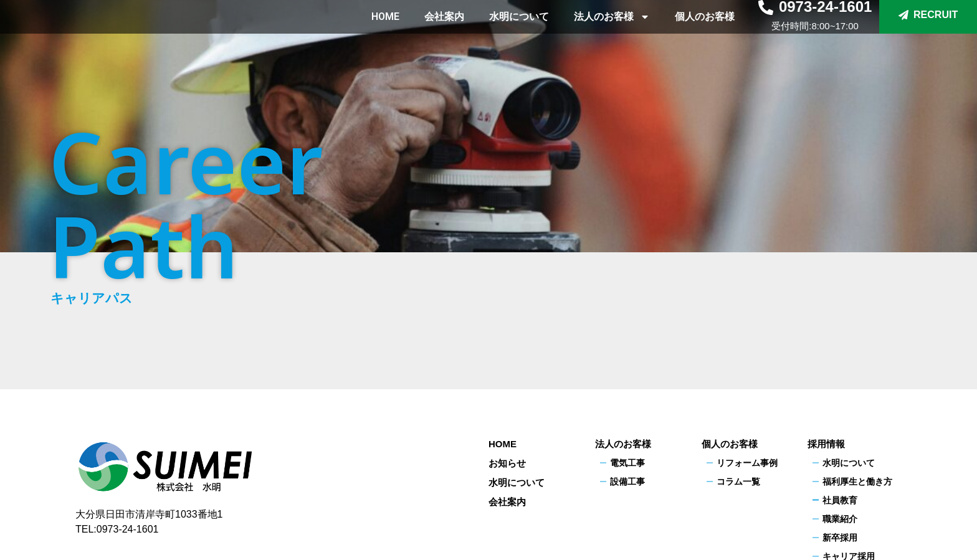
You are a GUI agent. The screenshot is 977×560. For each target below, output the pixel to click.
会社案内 (444, 31)
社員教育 (840, 500)
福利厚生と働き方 (857, 482)
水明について (519, 31)
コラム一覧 (738, 482)
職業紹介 (840, 519)
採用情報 (826, 444)
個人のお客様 (705, 31)
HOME (385, 31)
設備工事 (627, 482)
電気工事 (627, 463)
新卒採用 (840, 538)
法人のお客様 (612, 31)
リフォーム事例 (747, 463)
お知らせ (507, 463)
